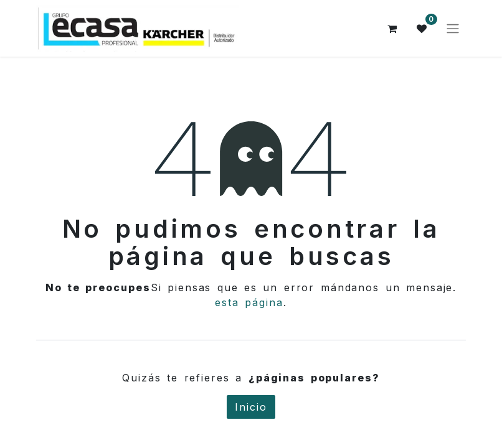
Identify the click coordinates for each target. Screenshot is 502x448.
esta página (249, 302)
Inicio (251, 407)
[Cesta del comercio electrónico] (392, 29)
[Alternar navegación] (453, 29)
